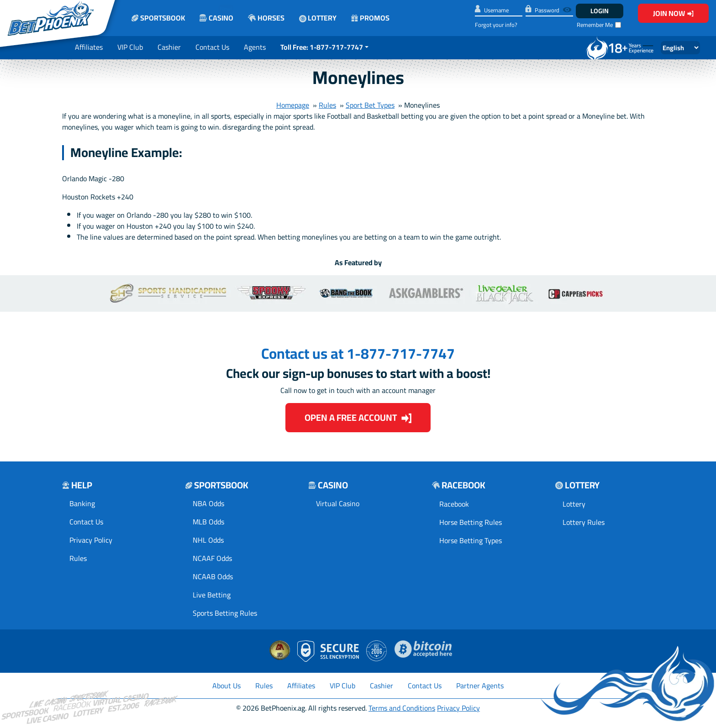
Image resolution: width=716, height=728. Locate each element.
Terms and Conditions (402, 708)
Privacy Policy (91, 540)
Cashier (169, 47)
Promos (370, 18)
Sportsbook (158, 18)
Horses (266, 18)
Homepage (293, 105)
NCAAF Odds (212, 558)
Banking (82, 503)
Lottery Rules (584, 522)
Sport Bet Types (370, 105)
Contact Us (212, 47)
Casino (216, 13)
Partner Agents (480, 686)
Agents (255, 47)
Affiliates (89, 47)
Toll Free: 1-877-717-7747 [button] (322, 47)
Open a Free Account (358, 417)
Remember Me (595, 25)
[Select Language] (680, 48)
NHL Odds (208, 540)
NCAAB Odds (213, 576)
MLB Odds (208, 522)
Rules (327, 105)
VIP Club (130, 47)
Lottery (318, 18)
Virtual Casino (338, 503)
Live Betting (212, 595)
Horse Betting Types (471, 540)
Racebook (454, 504)
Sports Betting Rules (225, 613)
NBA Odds (208, 503)
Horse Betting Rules (471, 522)
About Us (226, 686)
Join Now (673, 13)
